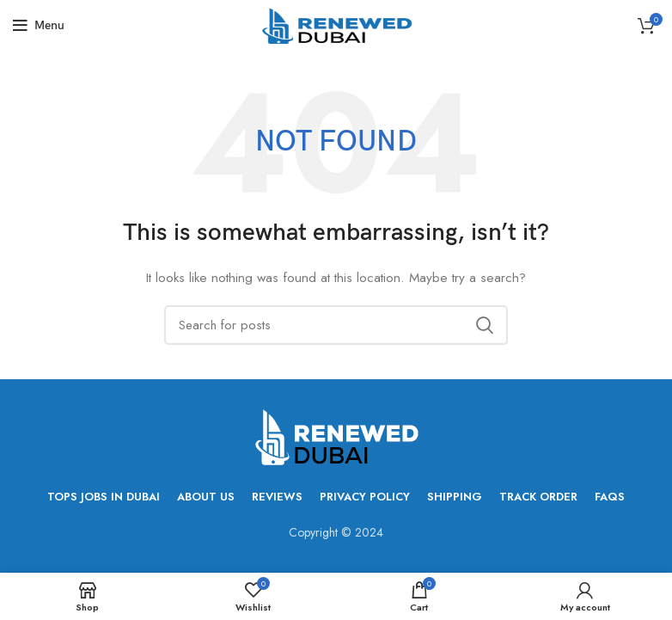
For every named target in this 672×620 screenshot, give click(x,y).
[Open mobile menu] (39, 26)
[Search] (336, 325)
